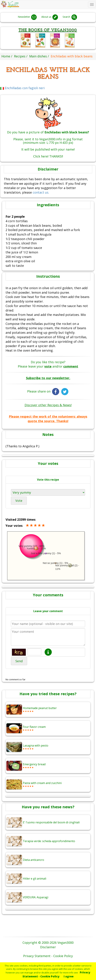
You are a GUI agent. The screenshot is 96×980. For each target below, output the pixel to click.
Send (19, 661)
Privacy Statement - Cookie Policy (56, 974)
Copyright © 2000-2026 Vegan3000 (48, 943)
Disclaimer (48, 947)
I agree (69, 976)
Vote (19, 501)
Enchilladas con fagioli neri (22, 88)
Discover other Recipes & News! (48, 405)
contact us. (41, 192)
